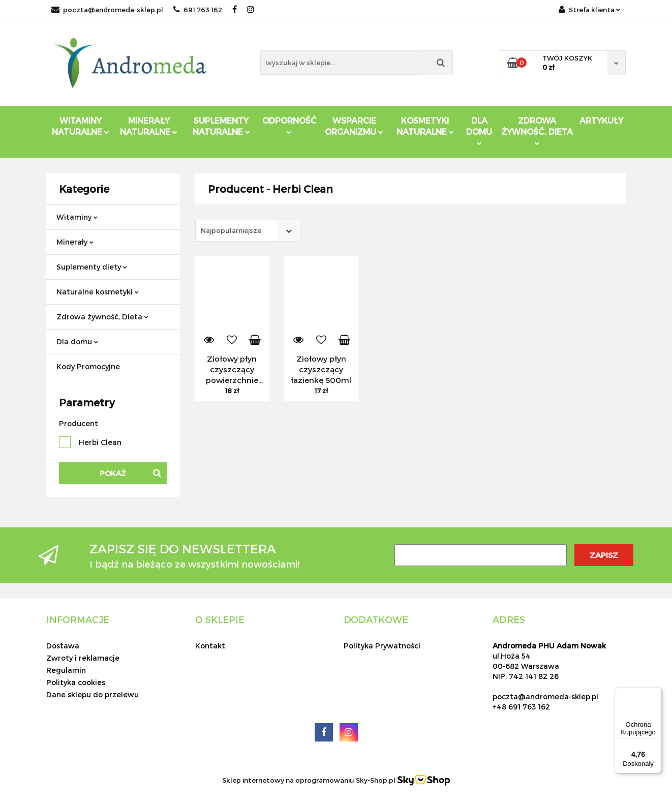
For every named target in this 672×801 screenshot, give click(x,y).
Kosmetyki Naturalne (425, 126)
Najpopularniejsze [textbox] (231, 230)
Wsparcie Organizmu (354, 126)
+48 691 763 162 (521, 707)
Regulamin (66, 670)
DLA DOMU (479, 130)
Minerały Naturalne (149, 126)
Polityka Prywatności (382, 646)
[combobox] (248, 231)
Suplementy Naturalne (221, 126)
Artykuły (601, 120)
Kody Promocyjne (88, 366)
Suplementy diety (92, 267)
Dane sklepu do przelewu (93, 694)
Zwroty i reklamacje (83, 658)
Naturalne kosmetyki (98, 292)
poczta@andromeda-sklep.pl (107, 10)
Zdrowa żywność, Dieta (102, 317)
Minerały (75, 242)
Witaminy (77, 217)
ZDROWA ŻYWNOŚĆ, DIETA (537, 130)
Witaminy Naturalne (81, 126)
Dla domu (77, 342)
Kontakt (210, 646)
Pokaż (113, 473)
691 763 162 (198, 10)
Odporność (289, 125)
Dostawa (63, 646)
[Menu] (656, 693)
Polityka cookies (76, 682)
